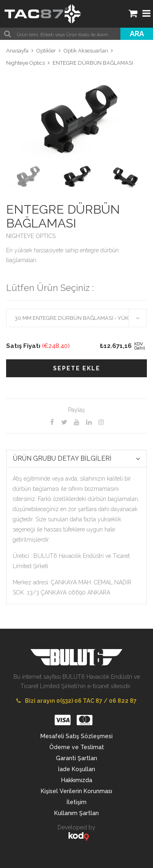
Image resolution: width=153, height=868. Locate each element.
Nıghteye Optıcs (25, 63)
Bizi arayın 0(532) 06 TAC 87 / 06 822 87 (76, 701)
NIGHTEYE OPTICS (31, 236)
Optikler (46, 51)
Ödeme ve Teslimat (77, 747)
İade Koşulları (76, 769)
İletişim (76, 802)
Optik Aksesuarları (86, 51)
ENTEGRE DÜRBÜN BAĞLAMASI (93, 63)
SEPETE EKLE (77, 368)
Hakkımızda (77, 780)
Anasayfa (17, 51)
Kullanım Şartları (76, 813)
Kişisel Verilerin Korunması (76, 791)
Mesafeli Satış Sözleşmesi (76, 736)
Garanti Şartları (76, 758)
